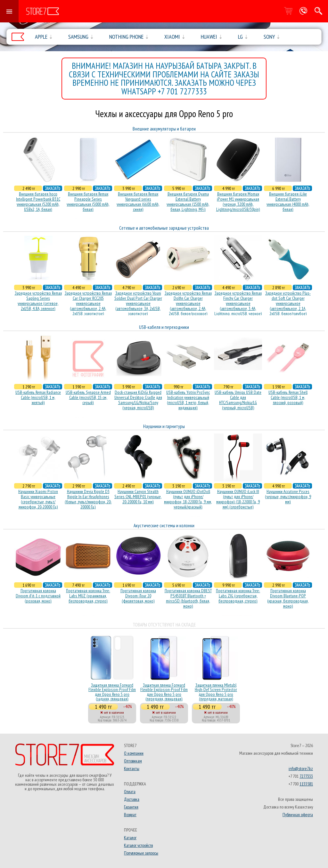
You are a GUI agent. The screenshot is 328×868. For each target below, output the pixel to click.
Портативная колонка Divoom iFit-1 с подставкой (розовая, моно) (38, 596)
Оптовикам (133, 761)
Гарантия (131, 807)
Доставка (132, 799)
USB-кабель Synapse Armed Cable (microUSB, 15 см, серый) (88, 397)
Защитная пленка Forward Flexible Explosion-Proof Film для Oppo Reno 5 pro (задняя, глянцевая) (112, 692)
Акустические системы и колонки (164, 526)
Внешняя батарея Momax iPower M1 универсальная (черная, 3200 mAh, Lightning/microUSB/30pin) (238, 202)
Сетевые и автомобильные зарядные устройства (164, 228)
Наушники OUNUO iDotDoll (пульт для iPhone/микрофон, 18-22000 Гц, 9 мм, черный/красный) (188, 499)
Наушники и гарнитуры (164, 426)
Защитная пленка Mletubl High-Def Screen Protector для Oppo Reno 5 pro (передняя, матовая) (216, 692)
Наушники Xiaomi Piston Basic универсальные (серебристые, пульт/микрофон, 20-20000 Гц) (38, 499)
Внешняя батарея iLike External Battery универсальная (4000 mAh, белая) (288, 202)
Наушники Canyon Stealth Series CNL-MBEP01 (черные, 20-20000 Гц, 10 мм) (138, 497)
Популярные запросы (141, 853)
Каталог (130, 838)
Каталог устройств (138, 845)
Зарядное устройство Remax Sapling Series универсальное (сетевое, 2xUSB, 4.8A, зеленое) (38, 301)
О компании (134, 753)
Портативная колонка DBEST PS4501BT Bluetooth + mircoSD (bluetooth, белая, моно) (188, 598)
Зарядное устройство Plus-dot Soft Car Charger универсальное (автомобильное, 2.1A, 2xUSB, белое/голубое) (288, 303)
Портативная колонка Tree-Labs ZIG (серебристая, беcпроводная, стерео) (238, 596)
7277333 (306, 776)
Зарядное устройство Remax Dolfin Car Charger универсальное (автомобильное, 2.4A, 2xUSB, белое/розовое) (188, 303)
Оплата (130, 792)
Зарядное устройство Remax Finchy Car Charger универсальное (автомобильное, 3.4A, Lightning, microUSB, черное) (238, 303)
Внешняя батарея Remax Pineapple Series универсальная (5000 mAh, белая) (88, 202)
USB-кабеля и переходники (164, 327)
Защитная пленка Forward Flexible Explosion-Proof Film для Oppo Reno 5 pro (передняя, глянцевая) (164, 692)
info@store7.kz (301, 768)
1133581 (306, 784)
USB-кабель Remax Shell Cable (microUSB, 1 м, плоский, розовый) (288, 397)
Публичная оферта (298, 815)
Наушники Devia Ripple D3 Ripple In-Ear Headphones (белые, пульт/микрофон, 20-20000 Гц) (88, 499)
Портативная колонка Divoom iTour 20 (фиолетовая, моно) (138, 596)
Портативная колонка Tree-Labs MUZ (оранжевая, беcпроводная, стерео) (88, 596)
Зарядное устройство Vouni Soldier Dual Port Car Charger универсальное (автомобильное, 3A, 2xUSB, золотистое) (138, 303)
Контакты (132, 768)
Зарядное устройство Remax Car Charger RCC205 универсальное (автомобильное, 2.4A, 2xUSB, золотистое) (88, 303)
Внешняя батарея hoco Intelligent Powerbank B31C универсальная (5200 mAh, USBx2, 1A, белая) (38, 202)
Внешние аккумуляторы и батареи (164, 129)
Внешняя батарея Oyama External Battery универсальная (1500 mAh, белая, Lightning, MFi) (188, 202)
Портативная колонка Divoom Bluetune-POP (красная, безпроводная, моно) (288, 598)
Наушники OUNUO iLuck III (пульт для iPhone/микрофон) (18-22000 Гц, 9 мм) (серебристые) (238, 499)
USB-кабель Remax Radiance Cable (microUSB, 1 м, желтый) (38, 397)
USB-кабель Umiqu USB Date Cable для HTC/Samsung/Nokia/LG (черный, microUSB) (238, 400)
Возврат (130, 815)
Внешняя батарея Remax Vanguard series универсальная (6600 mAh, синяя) (138, 202)
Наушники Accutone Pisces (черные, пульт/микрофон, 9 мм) (288, 497)
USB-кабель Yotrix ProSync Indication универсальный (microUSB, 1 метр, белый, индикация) (188, 400)
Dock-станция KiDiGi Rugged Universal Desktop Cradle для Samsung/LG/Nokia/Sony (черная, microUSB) (138, 400)
